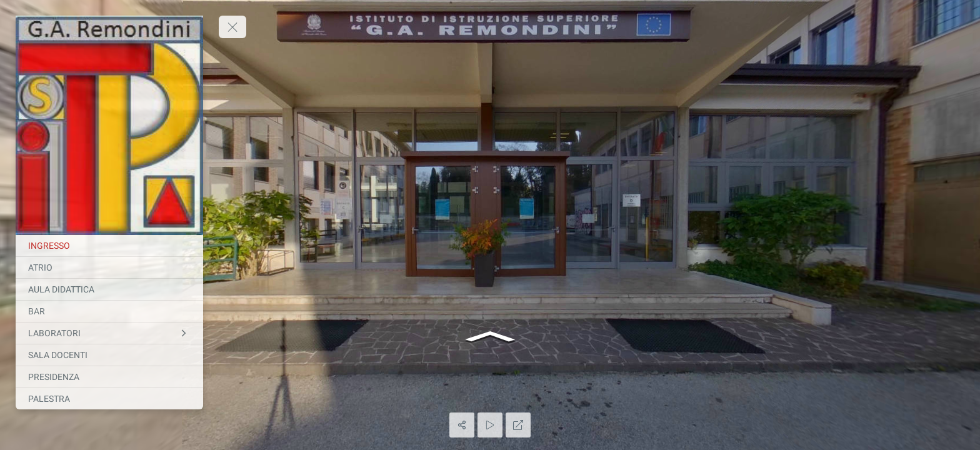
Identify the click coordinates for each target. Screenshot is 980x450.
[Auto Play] (490, 425)
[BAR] (109, 311)
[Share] (462, 425)
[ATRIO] (109, 267)
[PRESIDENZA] (109, 377)
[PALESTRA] (109, 399)
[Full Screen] (518, 425)
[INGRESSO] (109, 246)
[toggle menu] (232, 27)
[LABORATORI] (109, 333)
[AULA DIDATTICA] (109, 289)
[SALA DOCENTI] (109, 355)
